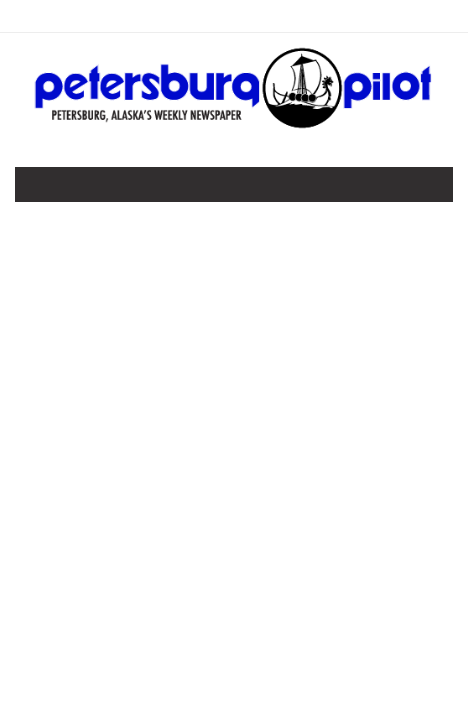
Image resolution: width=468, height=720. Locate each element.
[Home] (234, 124)
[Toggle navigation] (44, 189)
